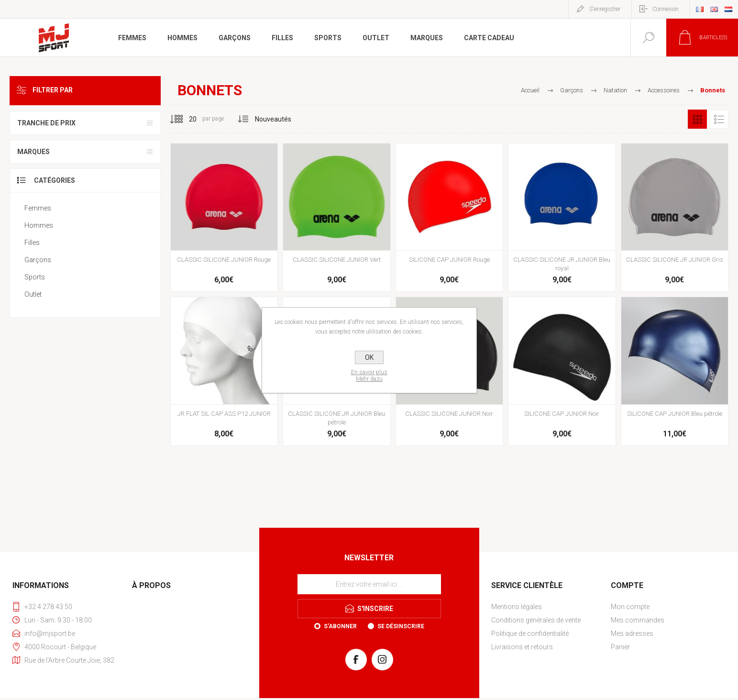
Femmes (38, 208)
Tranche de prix (46, 123)
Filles (32, 243)
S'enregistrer (605, 9)
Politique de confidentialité (530, 633)
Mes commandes (638, 620)
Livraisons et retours (522, 647)
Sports (35, 277)
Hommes (39, 225)
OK (369, 357)
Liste (719, 119)
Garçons (38, 260)
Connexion (666, 9)
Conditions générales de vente (536, 620)
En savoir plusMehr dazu (369, 376)
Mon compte (630, 607)
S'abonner (340, 626)
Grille (697, 119)
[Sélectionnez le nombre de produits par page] (186, 119)
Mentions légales (517, 607)
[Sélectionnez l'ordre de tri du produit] (273, 119)
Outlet (33, 294)
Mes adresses (632, 633)
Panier (620, 647)
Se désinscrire (401, 626)
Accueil (530, 90)
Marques (33, 152)
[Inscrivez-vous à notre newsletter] (369, 584)
